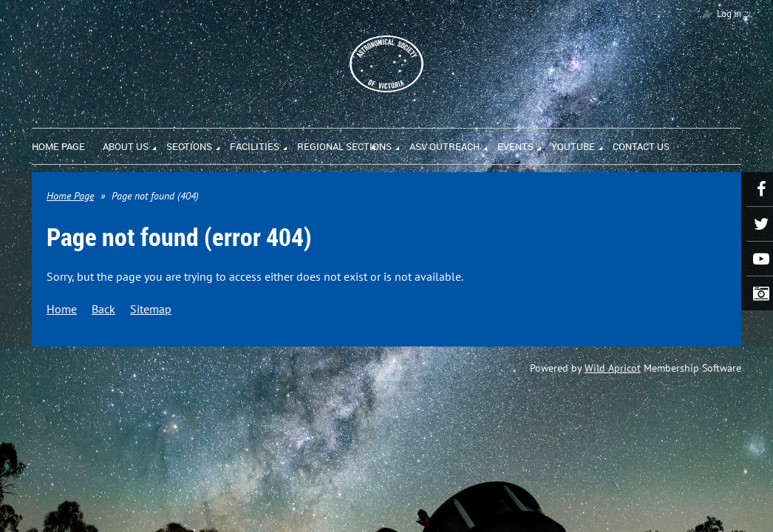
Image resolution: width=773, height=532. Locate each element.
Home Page (70, 196)
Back (103, 309)
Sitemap (151, 309)
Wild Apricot (613, 368)
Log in (729, 14)
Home (62, 309)
